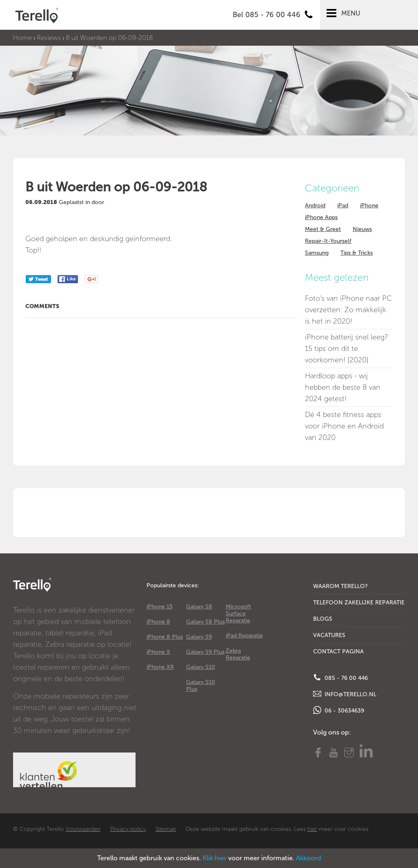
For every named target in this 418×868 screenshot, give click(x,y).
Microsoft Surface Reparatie (238, 614)
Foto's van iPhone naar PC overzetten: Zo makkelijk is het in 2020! (348, 310)
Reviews (49, 38)
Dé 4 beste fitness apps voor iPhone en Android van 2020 (344, 426)
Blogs (323, 619)
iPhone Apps (321, 217)
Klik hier (215, 858)
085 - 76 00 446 (340, 677)
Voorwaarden (83, 829)
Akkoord (309, 858)
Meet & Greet (323, 229)
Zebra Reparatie (238, 654)
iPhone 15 (160, 607)
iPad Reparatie (244, 636)
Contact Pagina (338, 652)
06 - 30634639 (339, 710)
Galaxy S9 (199, 637)
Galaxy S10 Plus (201, 686)
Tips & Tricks (357, 253)
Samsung (317, 253)
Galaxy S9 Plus (205, 652)
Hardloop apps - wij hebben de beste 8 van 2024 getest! (343, 387)
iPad (343, 205)
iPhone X (158, 652)
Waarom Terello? (340, 586)
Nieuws (362, 229)
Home (22, 38)
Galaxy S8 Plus (206, 622)
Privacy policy (128, 829)
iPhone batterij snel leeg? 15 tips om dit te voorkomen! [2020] (346, 349)
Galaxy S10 (201, 667)
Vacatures (329, 635)
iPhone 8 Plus (165, 637)
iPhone (369, 205)
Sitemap (166, 829)
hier (312, 829)
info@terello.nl (345, 694)
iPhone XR (160, 667)
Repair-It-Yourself (328, 241)
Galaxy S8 (199, 607)
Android (315, 205)
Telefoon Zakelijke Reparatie (359, 603)
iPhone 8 (158, 622)
